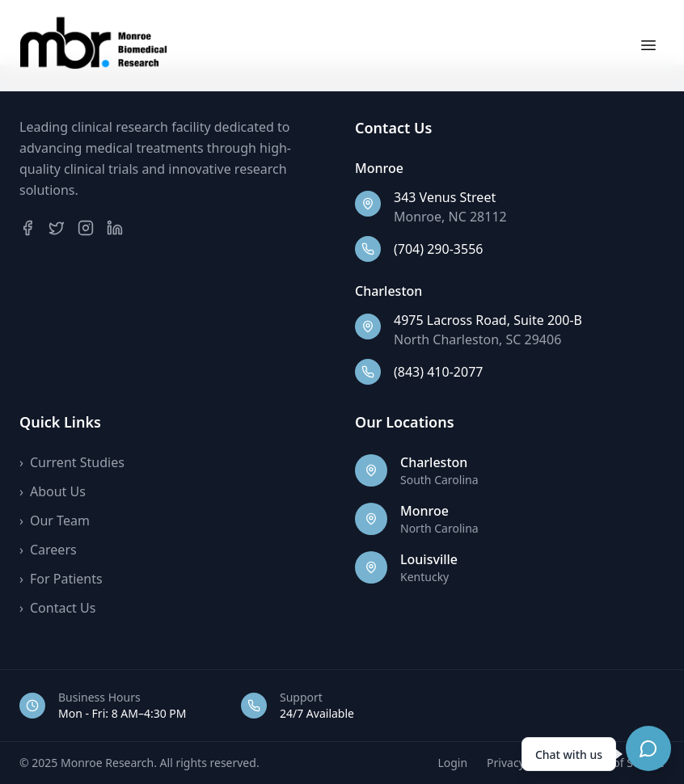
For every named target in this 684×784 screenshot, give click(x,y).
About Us (53, 491)
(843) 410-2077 (438, 372)
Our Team (55, 521)
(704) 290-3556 (438, 249)
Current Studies (72, 462)
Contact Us (57, 608)
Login (452, 763)
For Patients (61, 579)
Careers (48, 550)
